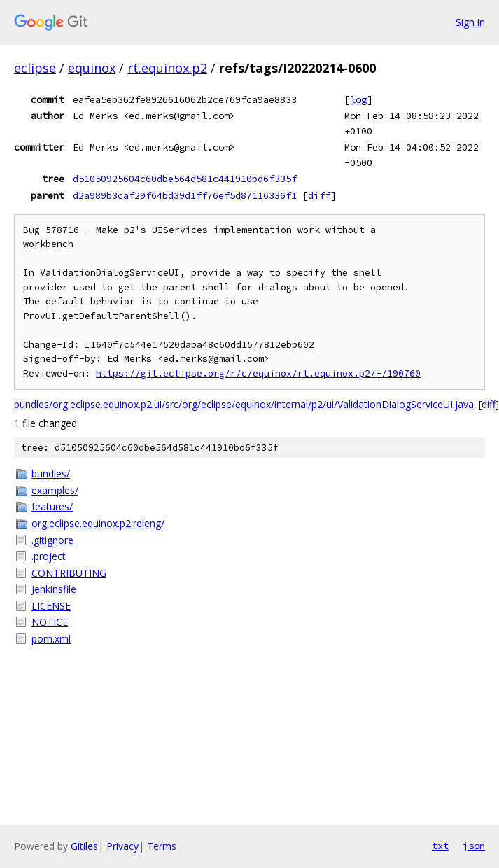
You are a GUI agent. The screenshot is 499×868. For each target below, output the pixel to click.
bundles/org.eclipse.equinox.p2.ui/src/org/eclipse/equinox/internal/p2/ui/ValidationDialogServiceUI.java (244, 404)
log (358, 99)
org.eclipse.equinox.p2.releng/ (98, 523)
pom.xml (51, 639)
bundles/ (51, 474)
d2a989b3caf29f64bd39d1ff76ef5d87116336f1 (185, 195)
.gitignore (52, 540)
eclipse (35, 68)
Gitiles (84, 846)
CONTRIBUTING (69, 573)
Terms (162, 846)
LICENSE (51, 606)
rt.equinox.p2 (167, 68)
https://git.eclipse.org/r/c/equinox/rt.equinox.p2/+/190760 (258, 373)
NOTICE (50, 622)
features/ (52, 506)
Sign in (470, 22)
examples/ (55, 490)
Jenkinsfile (54, 589)
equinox (92, 68)
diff (319, 195)
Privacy (122, 846)
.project (49, 556)
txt (440, 846)
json (474, 846)
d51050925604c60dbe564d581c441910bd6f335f (185, 178)
